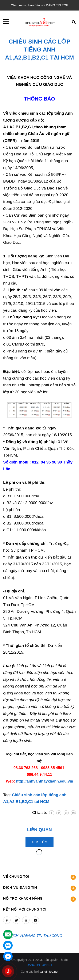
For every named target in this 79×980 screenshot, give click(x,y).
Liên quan (39, 830)
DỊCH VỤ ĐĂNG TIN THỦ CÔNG (36, 936)
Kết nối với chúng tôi (25, 909)
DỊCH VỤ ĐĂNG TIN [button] (39, 888)
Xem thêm (40, 842)
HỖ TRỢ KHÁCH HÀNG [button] (39, 899)
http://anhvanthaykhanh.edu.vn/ (45, 781)
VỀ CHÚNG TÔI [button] (39, 877)
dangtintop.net (49, 972)
